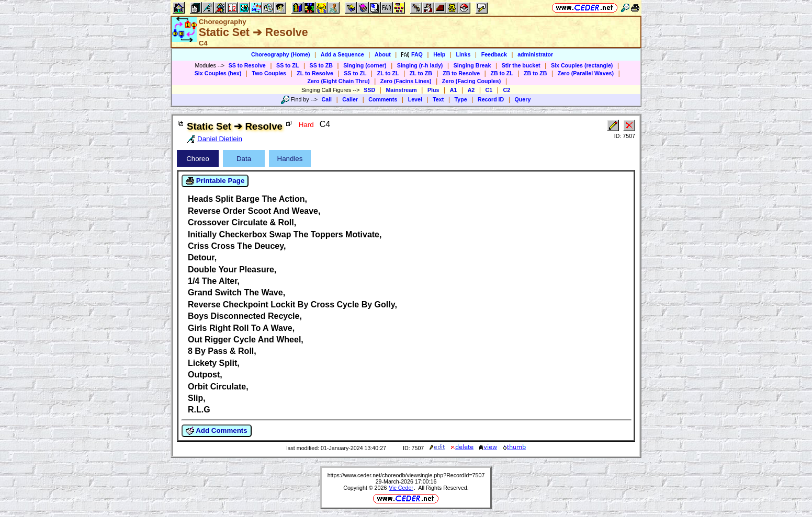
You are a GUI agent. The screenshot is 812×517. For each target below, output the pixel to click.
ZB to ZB (535, 73)
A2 (471, 90)
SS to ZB (321, 65)
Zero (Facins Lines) (406, 81)
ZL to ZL (388, 73)
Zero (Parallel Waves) (586, 73)
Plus (433, 90)
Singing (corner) (365, 65)
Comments (383, 99)
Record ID (491, 99)
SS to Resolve (247, 65)
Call (327, 99)
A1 (454, 90)
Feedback (494, 54)
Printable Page (215, 181)
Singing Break (472, 65)
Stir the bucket (521, 65)
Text (438, 99)
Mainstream (401, 90)
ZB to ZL (501, 73)
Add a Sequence (342, 54)
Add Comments (217, 431)
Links (464, 54)
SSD (369, 90)
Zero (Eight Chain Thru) (339, 81)
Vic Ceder (401, 488)
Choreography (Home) (281, 54)
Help (439, 54)
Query (523, 99)
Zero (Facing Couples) (472, 81)
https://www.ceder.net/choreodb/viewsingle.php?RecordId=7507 (406, 475)
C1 (489, 90)
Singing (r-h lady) (420, 65)
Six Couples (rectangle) (582, 65)
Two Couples (269, 73)
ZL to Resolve (315, 73)
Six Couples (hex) (218, 73)
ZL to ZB (421, 73)
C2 (506, 90)
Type (461, 99)
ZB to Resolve (461, 73)
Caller (350, 99)
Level (415, 99)
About (383, 54)
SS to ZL (287, 65)
